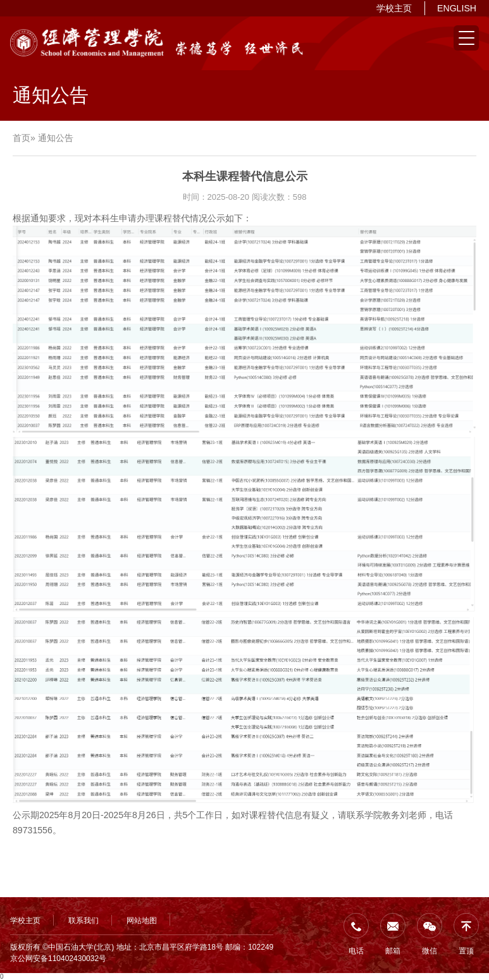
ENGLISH (457, 8)
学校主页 (394, 8)
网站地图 (142, 921)
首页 (22, 138)
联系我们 (84, 921)
